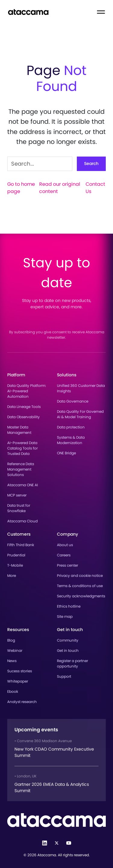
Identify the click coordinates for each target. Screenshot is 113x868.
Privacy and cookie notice (80, 576)
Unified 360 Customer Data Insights (81, 388)
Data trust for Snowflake (19, 508)
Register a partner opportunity (72, 663)
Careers (64, 555)
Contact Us (95, 188)
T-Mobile (15, 565)
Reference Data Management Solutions (21, 469)
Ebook (13, 691)
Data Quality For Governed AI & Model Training (80, 414)
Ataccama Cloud (22, 521)
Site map (65, 616)
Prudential (16, 555)
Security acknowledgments (81, 596)
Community (68, 640)
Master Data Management (19, 430)
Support (64, 676)
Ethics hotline (69, 606)
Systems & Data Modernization (71, 440)
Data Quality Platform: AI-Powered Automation (27, 391)
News (12, 661)
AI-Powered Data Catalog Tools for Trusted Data (22, 448)
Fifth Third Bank (21, 545)
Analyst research (22, 702)
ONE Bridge (66, 453)
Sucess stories (20, 671)
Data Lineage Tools (24, 407)
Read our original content (60, 188)
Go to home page (21, 188)
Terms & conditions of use (80, 586)
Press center (67, 565)
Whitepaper (18, 681)
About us (65, 545)
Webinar (15, 650)
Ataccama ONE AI (23, 485)
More (12, 576)
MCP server (17, 495)
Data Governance (73, 401)
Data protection (71, 427)
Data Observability (24, 417)
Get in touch (68, 650)
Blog (11, 640)
